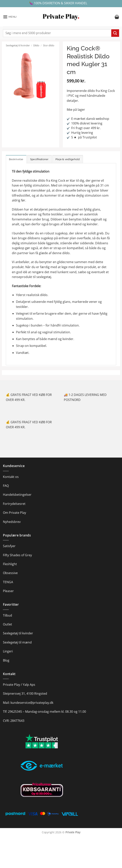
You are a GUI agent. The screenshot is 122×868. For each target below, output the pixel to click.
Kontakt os (11, 477)
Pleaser (8, 591)
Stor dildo (49, 45)
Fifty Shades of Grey (17, 555)
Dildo (36, 45)
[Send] (115, 33)
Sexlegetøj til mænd (17, 642)
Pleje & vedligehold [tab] (68, 159)
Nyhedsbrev (12, 522)
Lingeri (8, 651)
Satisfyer (9, 546)
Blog (6, 660)
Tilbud (7, 615)
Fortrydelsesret (14, 504)
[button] (10, 17)
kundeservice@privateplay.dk (32, 703)
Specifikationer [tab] (39, 159)
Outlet (7, 624)
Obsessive (10, 573)
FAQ (6, 486)
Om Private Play (14, 513)
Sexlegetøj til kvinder (18, 45)
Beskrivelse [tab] (16, 159)
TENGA (8, 582)
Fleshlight (10, 564)
